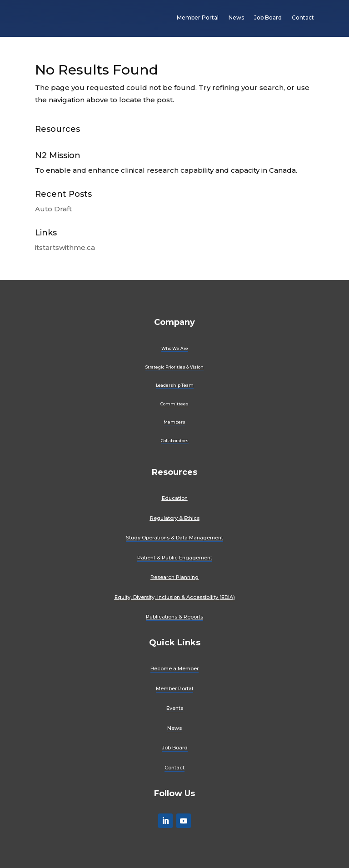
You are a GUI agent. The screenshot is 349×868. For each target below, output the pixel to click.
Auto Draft (53, 209)
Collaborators (175, 441)
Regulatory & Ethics (175, 518)
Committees (174, 404)
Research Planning (174, 577)
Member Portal (198, 17)
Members (174, 422)
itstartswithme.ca (65, 247)
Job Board (268, 17)
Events (175, 708)
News (236, 17)
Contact (303, 17)
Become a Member (174, 668)
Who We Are (175, 348)
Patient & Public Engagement (175, 558)
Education (175, 498)
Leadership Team (175, 385)
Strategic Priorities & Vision (174, 367)
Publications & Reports (174, 617)
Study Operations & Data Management (174, 538)
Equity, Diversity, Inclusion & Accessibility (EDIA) (175, 597)
